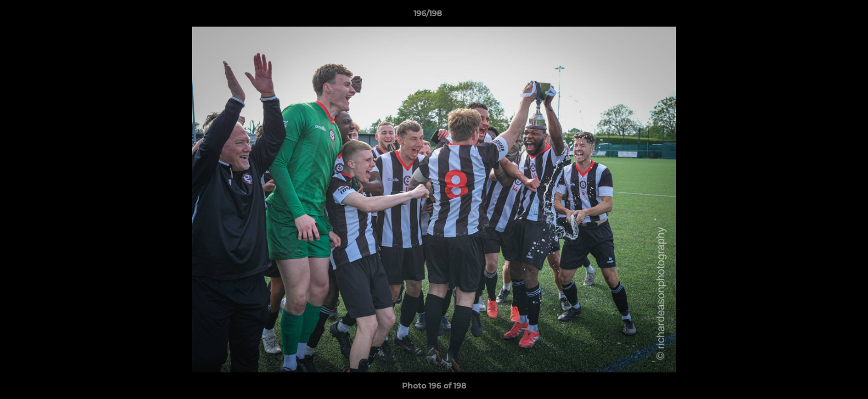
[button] (821, 16)
